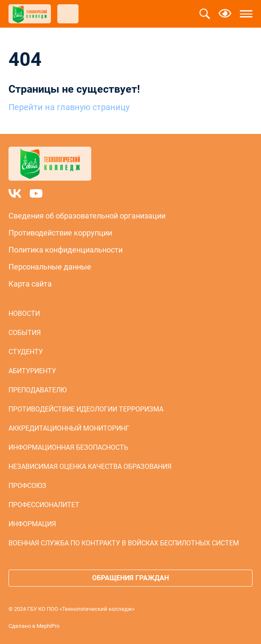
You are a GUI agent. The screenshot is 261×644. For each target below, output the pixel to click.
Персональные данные (50, 267)
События (25, 333)
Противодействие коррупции (60, 233)
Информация (32, 524)
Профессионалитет (44, 505)
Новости (24, 313)
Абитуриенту (32, 371)
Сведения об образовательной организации (87, 216)
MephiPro (48, 626)
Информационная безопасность (68, 447)
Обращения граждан (130, 578)
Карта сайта (30, 284)
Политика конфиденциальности (66, 250)
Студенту (26, 352)
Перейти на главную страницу (69, 107)
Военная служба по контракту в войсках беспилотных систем (124, 543)
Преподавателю (38, 390)
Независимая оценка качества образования (90, 467)
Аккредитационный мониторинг (69, 428)
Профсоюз (27, 486)
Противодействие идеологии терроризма (86, 409)
